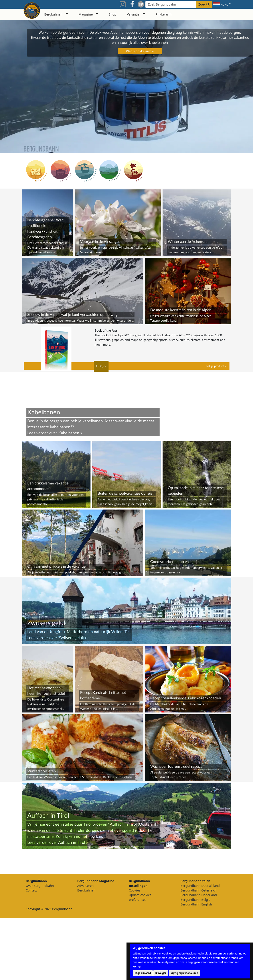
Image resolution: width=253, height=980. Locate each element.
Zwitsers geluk (71, 700)
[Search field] (179, 4)
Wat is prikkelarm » (140, 51)
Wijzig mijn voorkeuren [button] (184, 973)
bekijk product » (216, 366)
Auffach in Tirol (72, 905)
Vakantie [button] (133, 14)
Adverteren (85, 948)
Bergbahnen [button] (53, 14)
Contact (31, 952)
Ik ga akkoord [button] (143, 973)
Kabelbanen (69, 433)
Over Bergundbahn (40, 948)
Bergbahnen (86, 952)
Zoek (204, 4)
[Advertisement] (127, 608)
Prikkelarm (163, 14)
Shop (112, 14)
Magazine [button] (86, 14)
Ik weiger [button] (161, 973)
